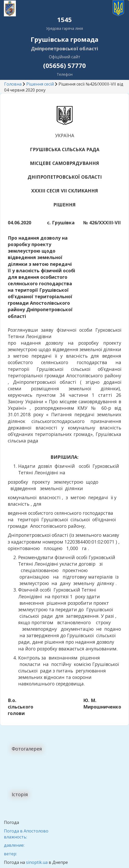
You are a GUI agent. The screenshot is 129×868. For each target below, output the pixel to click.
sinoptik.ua (37, 862)
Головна (13, 84)
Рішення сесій (40, 84)
